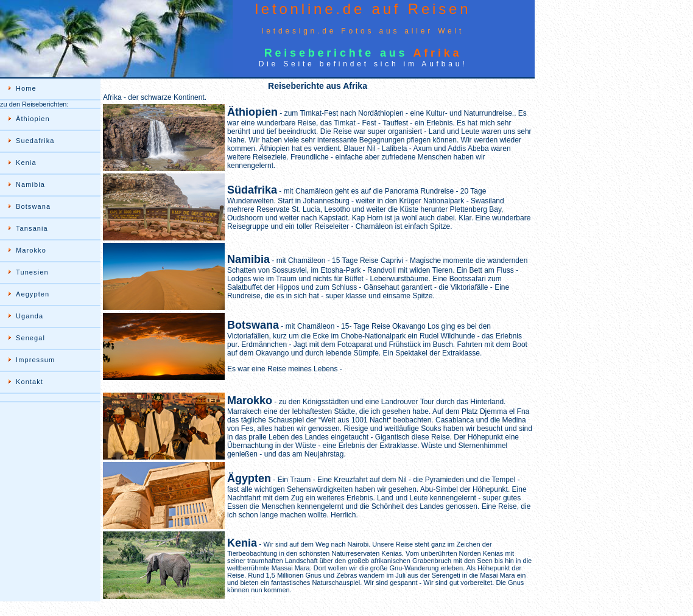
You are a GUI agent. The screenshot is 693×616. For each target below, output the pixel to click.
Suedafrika (35, 141)
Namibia (30, 184)
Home (26, 88)
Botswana (33, 206)
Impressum (35, 360)
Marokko (31, 250)
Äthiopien (33, 119)
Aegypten (33, 294)
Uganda (30, 316)
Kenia (26, 163)
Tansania (32, 228)
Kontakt (30, 382)
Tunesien (32, 272)
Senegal (30, 338)
